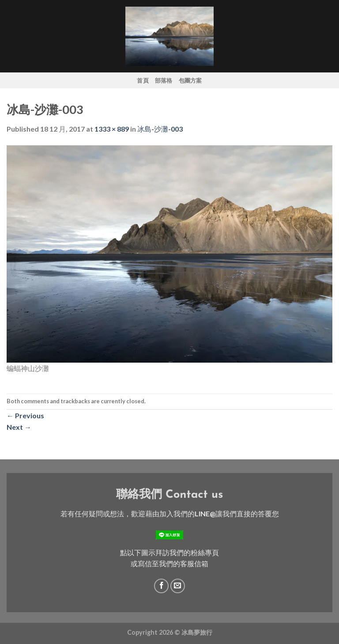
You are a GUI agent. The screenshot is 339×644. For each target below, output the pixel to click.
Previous (25, 415)
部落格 (164, 80)
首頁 (143, 80)
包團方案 (190, 80)
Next (19, 427)
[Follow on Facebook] (161, 586)
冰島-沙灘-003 (160, 129)
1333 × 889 (112, 129)
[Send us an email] (178, 586)
